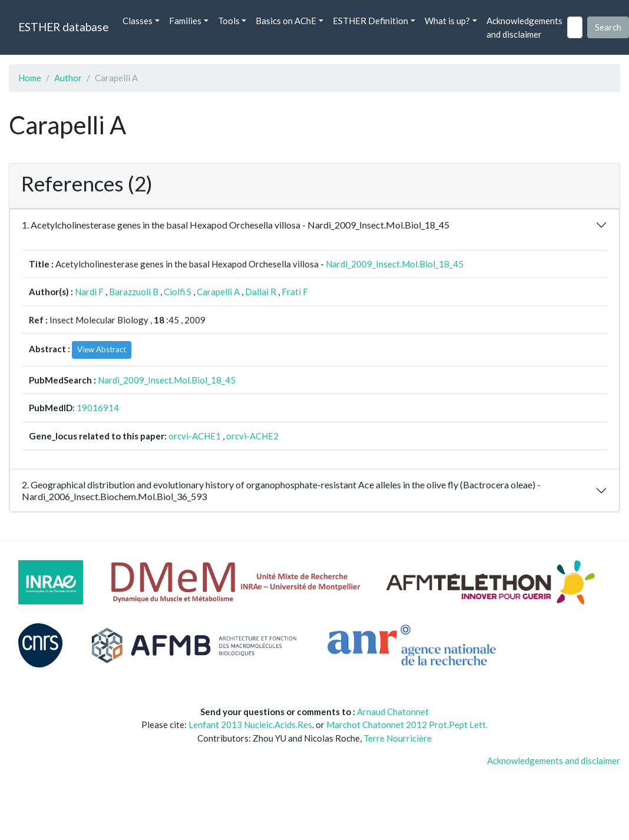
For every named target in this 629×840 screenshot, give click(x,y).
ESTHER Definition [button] (370, 21)
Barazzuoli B (134, 292)
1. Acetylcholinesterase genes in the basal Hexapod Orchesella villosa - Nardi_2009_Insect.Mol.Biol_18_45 (236, 225)
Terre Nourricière (398, 738)
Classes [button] (138, 21)
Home (30, 78)
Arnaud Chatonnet (393, 712)
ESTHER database (63, 27)
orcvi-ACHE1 (195, 436)
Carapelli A (218, 292)
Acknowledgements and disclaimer (524, 27)
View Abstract (102, 349)
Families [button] (185, 21)
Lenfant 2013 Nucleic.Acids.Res (250, 725)
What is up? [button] (447, 21)
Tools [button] (229, 21)
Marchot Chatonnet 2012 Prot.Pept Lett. (407, 725)
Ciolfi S (178, 292)
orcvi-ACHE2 (252, 436)
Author (68, 78)
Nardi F (89, 292)
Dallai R (261, 292)
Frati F (295, 292)
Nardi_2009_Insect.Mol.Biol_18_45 (395, 264)
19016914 (98, 408)
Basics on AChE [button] (286, 21)
